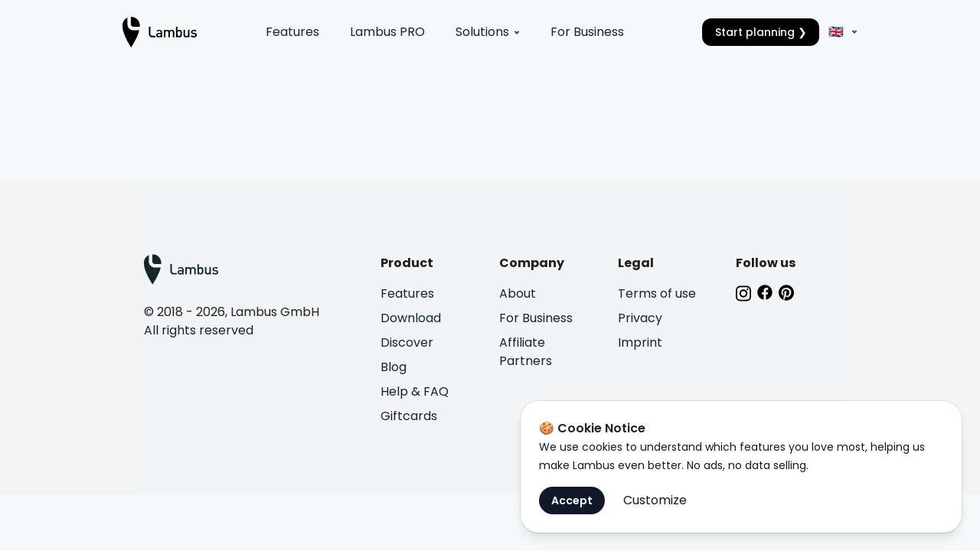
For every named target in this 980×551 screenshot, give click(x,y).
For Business (587, 32)
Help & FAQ (415, 391)
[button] (841, 32)
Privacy (640, 318)
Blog (394, 367)
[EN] (848, 32)
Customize (655, 500)
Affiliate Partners (526, 352)
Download (411, 318)
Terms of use (657, 293)
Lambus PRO (387, 32)
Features (292, 32)
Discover (407, 342)
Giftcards (409, 416)
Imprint (640, 342)
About (518, 293)
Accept (572, 500)
